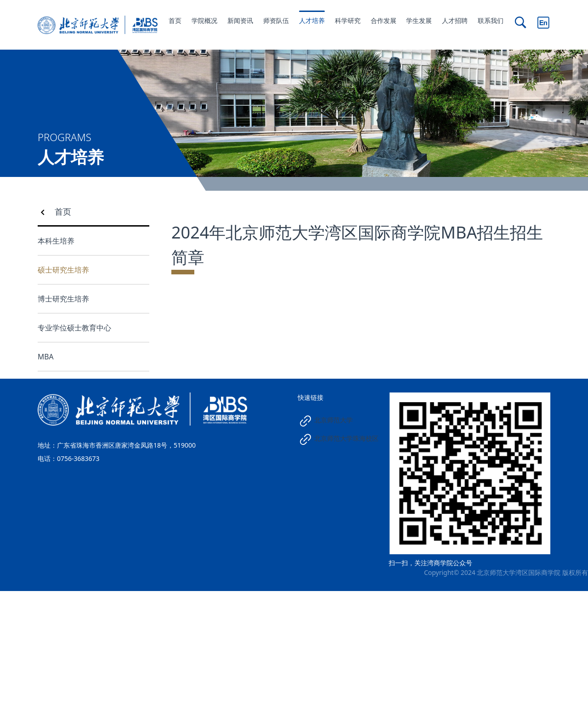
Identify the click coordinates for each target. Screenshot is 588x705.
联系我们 (491, 20)
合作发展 (384, 20)
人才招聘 (455, 20)
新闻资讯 (240, 20)
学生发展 (419, 20)
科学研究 (348, 20)
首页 (175, 20)
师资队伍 (276, 20)
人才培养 (312, 20)
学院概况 (204, 20)
